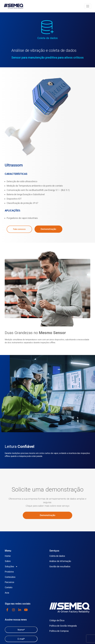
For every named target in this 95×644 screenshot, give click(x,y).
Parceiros (10, 582)
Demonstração (48, 229)
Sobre (8, 561)
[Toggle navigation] (88, 6)
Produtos (9, 572)
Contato (9, 587)
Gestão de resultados (60, 567)
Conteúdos (10, 577)
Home (8, 556)
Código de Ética (57, 620)
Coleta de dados (57, 556)
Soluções (9, 567)
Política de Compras (59, 631)
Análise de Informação (60, 561)
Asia (7, 593)
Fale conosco (19, 229)
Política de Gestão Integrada (63, 626)
